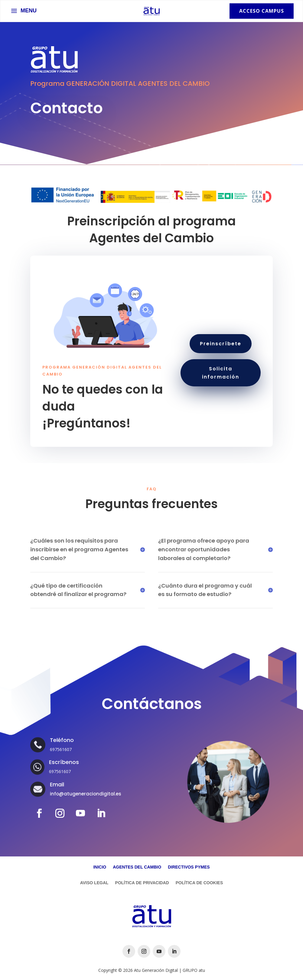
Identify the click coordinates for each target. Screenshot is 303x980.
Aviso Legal (94, 883)
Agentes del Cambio (137, 867)
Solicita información (221, 373)
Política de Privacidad (142, 883)
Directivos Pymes (189, 867)
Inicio (100, 867)
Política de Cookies (199, 883)
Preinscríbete (221, 344)
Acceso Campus (262, 11)
